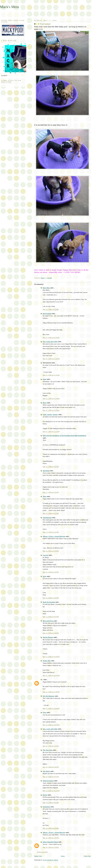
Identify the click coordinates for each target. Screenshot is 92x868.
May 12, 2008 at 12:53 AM (51, 708)
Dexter (45, 795)
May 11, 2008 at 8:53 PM (51, 617)
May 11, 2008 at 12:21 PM (51, 432)
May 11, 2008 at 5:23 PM (51, 551)
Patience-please (48, 781)
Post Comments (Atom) (51, 860)
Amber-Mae (47, 661)
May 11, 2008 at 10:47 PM (51, 675)
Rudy (45, 576)
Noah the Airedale (49, 602)
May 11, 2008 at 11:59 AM (51, 410)
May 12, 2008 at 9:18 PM (51, 767)
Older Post (87, 856)
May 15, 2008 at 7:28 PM (51, 838)
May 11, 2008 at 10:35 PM (51, 657)
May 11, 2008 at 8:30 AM (51, 309)
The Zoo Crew (48, 750)
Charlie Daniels (48, 637)
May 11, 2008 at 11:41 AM (51, 375)
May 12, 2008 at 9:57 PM (51, 777)
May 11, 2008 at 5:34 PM (51, 572)
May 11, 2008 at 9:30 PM (51, 633)
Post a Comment (42, 852)
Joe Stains (46, 771)
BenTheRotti (47, 314)
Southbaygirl (47, 518)
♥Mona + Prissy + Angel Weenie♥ (54, 536)
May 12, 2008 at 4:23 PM (51, 746)
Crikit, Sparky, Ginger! (50, 415)
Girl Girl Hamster (48, 696)
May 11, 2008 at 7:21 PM (51, 598)
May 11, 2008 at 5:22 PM (51, 532)
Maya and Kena (48, 621)
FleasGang (46, 807)
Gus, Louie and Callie (50, 342)
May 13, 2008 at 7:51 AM (51, 803)
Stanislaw (46, 471)
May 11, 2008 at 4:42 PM (51, 492)
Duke (44, 379)
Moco (45, 403)
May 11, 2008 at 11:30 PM (51, 692)
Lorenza (45, 555)
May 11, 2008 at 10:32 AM (51, 359)
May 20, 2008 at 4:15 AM (51, 847)
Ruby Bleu (46, 288)
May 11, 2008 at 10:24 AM (51, 338)
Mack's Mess (9, 7)
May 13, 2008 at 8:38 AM (51, 828)
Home (63, 856)
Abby (45, 496)
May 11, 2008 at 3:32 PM (51, 467)
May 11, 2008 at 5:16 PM (51, 513)
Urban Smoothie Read (50, 842)
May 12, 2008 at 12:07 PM (51, 725)
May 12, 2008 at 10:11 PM (51, 791)
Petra (45, 713)
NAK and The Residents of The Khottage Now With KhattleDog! (64, 436)
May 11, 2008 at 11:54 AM (51, 399)
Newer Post (38, 856)
